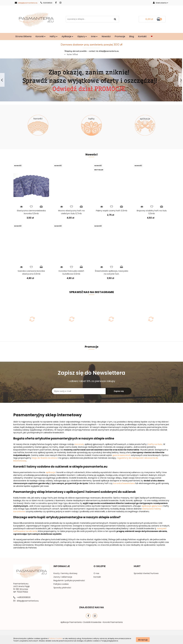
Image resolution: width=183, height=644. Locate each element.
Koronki (41, 36)
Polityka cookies (61, 584)
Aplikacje (67, 36)
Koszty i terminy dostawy (65, 573)
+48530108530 (24, 597)
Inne (94, 36)
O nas (96, 573)
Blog (132, 36)
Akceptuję (143, 640)
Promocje (120, 36)
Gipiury (82, 36)
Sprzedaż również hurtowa (146, 573)
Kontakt (142, 36)
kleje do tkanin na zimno (45, 458)
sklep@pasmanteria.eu (26, 3)
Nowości (106, 36)
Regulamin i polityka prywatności (69, 580)
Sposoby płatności (62, 588)
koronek (79, 444)
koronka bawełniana (124, 483)
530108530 (46, 3)
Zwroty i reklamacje (63, 577)
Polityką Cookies (56, 638)
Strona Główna (23, 36)
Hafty (54, 36)
